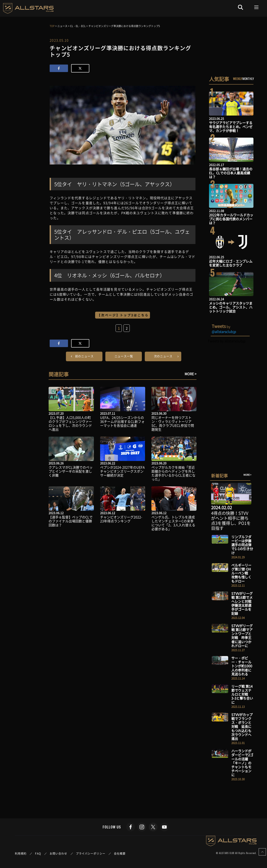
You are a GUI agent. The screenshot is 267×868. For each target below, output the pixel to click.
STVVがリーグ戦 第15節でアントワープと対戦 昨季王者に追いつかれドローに (242, 636)
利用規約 (21, 853)
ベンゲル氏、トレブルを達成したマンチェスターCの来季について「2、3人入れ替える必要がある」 (173, 523)
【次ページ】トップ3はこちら (123, 315)
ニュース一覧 (124, 356)
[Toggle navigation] (256, 7)
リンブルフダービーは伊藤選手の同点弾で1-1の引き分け (242, 545)
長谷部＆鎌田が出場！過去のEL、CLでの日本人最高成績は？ (231, 173)
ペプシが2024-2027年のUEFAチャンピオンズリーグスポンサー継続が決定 (122, 471)
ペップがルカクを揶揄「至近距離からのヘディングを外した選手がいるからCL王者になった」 (173, 473)
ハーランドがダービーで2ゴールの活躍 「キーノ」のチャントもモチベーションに (242, 763)
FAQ (38, 853)
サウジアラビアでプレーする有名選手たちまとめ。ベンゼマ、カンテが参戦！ (231, 127)
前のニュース (84, 356)
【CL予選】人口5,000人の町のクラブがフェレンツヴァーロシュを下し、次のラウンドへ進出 (70, 423)
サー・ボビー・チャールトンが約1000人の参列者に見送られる (242, 666)
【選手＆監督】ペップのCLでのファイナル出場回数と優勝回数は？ (71, 521)
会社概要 (120, 853)
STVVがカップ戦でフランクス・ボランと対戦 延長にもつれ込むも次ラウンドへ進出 (242, 727)
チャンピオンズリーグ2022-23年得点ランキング (121, 519)
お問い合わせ (59, 853)
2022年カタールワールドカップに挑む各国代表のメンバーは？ (231, 219)
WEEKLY (238, 78)
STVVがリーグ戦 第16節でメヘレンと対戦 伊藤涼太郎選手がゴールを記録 (243, 603)
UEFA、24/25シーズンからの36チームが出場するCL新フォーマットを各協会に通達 (122, 421)
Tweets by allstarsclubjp (227, 341)
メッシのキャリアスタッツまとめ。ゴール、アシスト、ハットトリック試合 (231, 307)
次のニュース (163, 356)
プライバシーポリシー (91, 853)
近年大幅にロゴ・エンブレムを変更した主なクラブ (231, 263)
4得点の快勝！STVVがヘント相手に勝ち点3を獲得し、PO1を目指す (231, 521)
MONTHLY (248, 78)
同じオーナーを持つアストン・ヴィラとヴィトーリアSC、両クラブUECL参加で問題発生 (173, 423)
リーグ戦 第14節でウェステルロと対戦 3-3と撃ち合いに (242, 694)
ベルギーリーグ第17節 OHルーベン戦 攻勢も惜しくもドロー (241, 573)
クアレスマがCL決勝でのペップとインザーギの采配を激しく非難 (71, 471)
